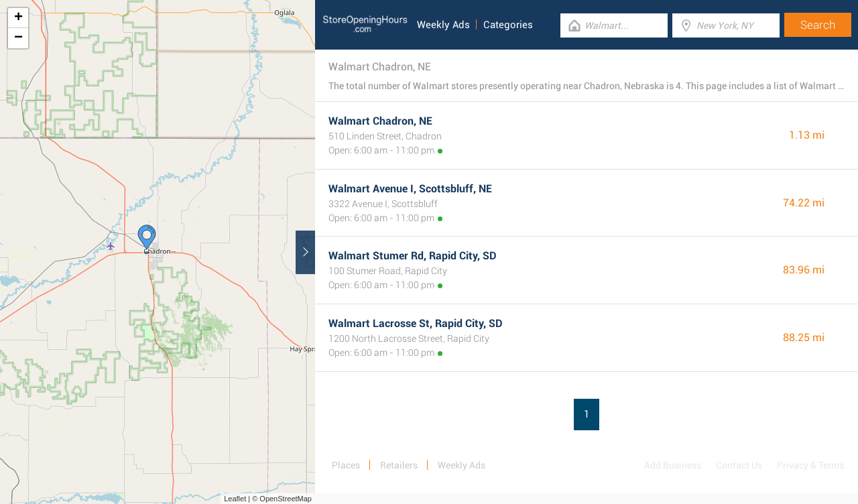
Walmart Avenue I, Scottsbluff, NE (410, 189)
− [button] (18, 38)
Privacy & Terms (810, 465)
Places (346, 465)
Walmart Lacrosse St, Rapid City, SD (416, 323)
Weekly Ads (443, 25)
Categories (508, 25)
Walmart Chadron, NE (380, 121)
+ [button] (18, 18)
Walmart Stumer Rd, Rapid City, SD (413, 256)
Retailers (399, 465)
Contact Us (739, 465)
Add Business (673, 465)
